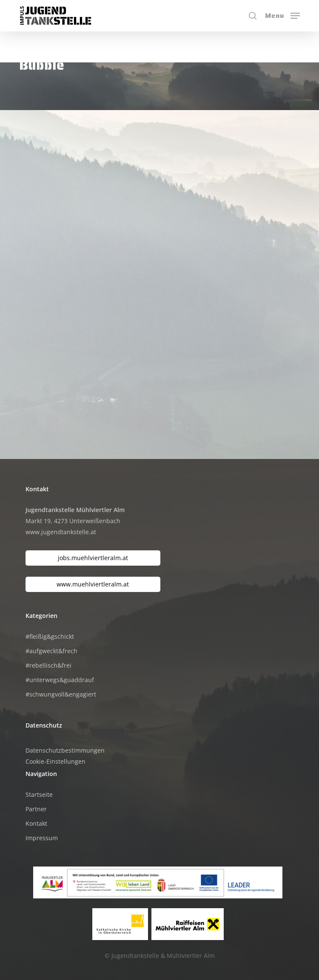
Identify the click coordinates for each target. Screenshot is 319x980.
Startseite (39, 794)
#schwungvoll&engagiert (61, 694)
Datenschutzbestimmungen (65, 750)
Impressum (42, 838)
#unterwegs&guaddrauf (60, 680)
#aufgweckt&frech (51, 651)
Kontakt (36, 823)
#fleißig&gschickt (50, 636)
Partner (36, 809)
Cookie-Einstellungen (56, 761)
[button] (282, 15)
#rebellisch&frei (48, 665)
